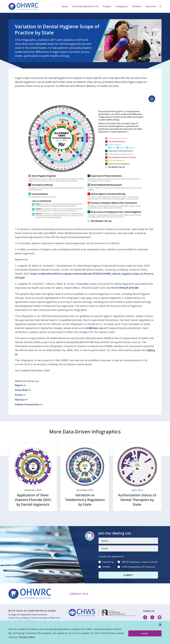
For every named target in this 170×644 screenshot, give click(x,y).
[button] (160, 625)
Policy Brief (23, 390)
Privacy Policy (27, 637)
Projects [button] (107, 6)
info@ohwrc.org (94, 328)
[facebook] (145, 617)
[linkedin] (102, 613)
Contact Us (79, 594)
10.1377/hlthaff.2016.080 (125, 288)
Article (20, 395)
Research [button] (137, 6)
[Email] (128, 548)
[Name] (128, 541)
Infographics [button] (122, 6)
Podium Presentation (29, 404)
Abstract (21, 400)
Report (20, 385)
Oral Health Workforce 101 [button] (85, 6)
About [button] (65, 6)
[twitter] (152, 617)
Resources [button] (151, 6)
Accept (145, 633)
